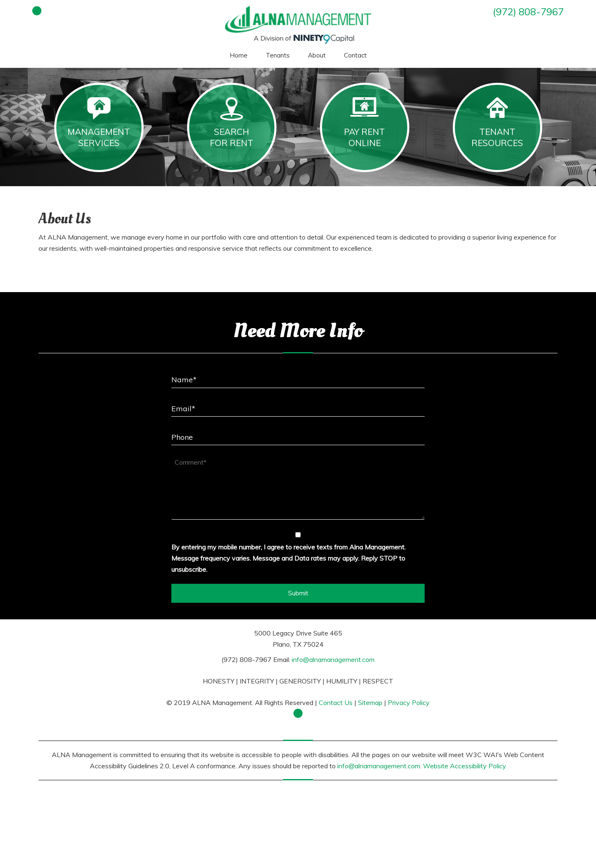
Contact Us (336, 703)
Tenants (278, 55)
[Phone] (298, 434)
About (317, 55)
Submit (298, 593)
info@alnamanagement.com (333, 659)
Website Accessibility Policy (465, 766)
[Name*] (298, 377)
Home (239, 55)
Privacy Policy (409, 703)
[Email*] (298, 406)
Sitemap (370, 703)
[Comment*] (298, 487)
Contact (355, 55)
